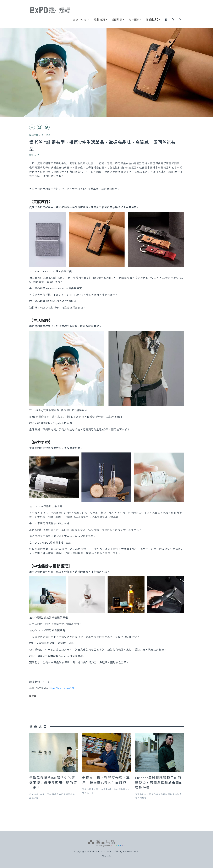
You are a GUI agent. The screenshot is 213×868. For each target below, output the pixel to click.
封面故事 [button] (117, 20)
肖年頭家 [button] (134, 20)
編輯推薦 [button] (100, 20)
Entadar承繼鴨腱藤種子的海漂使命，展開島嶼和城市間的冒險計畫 (159, 783)
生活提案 (46, 135)
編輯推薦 (34, 135)
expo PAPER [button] (80, 20)
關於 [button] (152, 20)
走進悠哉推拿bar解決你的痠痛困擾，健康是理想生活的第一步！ (53, 783)
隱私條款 (106, 857)
